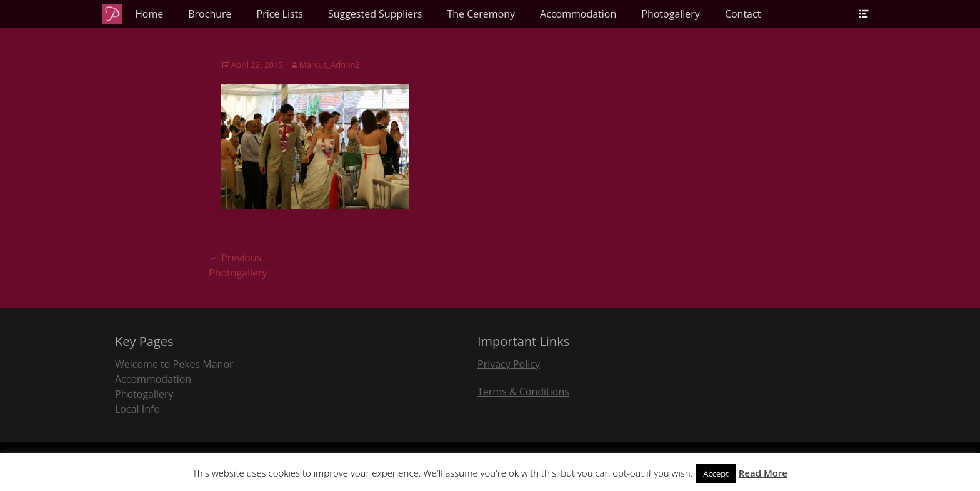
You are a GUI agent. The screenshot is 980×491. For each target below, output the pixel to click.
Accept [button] (716, 473)
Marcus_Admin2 (330, 64)
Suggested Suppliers (375, 14)
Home (149, 14)
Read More (763, 473)
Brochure (210, 14)
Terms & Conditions (523, 392)
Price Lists (280, 14)
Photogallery (671, 14)
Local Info (137, 409)
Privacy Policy (509, 364)
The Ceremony (481, 14)
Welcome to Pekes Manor (174, 364)
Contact (743, 14)
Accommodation (578, 14)
